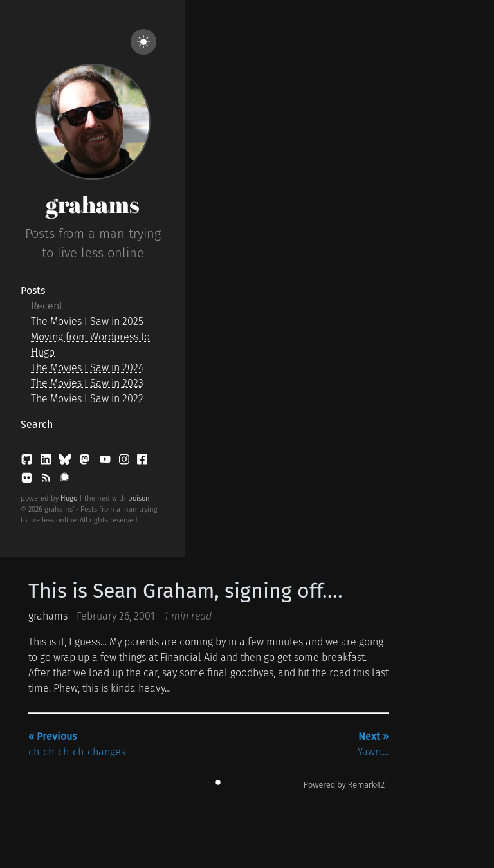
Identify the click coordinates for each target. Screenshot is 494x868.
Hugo (69, 498)
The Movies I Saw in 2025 (87, 321)
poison (139, 498)
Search (37, 424)
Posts (33, 291)
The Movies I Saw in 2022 (87, 399)
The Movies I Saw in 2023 (87, 383)
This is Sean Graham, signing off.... (186, 591)
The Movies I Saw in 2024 (87, 368)
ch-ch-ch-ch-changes (77, 744)
